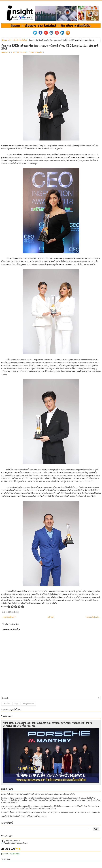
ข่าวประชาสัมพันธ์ (20, 40)
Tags (16, 704)
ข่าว (11, 40)
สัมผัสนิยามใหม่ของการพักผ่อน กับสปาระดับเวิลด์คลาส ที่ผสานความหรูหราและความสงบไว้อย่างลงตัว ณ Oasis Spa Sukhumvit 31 (51, 812)
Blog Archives (29, 704)
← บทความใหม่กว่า (9, 617)
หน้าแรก (51, 617)
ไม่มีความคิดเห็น (36, 52)
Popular (7, 704)
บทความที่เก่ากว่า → (93, 617)
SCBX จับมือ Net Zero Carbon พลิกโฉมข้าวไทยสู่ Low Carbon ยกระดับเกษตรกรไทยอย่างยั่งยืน (38, 794)
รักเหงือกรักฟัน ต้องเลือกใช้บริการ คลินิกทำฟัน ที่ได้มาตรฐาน (24, 816)
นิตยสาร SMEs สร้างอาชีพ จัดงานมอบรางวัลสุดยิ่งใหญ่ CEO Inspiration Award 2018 (50, 47)
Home (5, 40)
